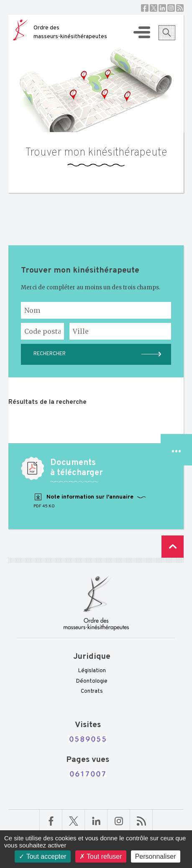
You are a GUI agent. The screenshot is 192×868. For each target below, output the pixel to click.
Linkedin (162, 8)
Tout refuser (101, 856)
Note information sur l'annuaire (90, 501)
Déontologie (92, 681)
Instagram (171, 8)
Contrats (92, 691)
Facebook (145, 8)
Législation (92, 671)
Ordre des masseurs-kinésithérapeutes (70, 32)
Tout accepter (42, 856)
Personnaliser (156, 856)
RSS (180, 8)
